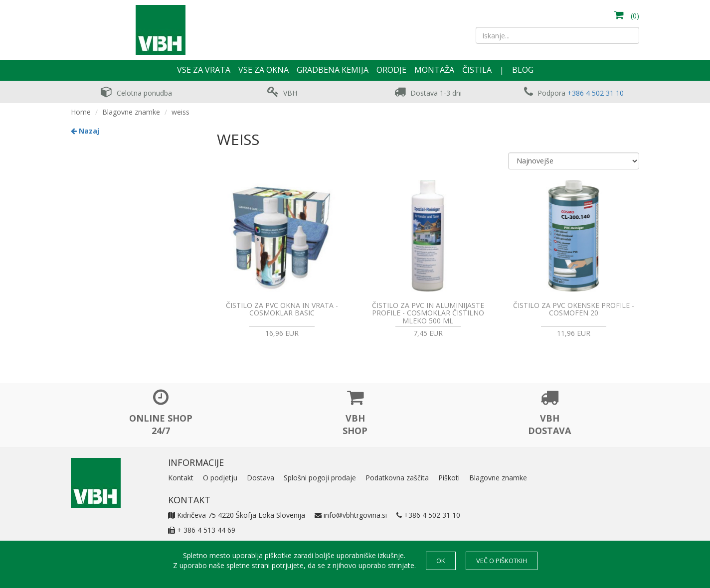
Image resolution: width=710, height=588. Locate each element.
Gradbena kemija (333, 70)
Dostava (261, 478)
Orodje (391, 70)
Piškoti (449, 478)
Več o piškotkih (502, 561)
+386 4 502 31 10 (596, 93)
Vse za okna (264, 70)
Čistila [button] (477, 70)
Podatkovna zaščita (397, 478)
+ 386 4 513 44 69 (202, 530)
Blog (523, 70)
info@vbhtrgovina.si (351, 515)
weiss (180, 112)
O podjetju (220, 478)
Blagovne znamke (131, 112)
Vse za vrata (204, 70)
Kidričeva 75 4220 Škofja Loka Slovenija (237, 515)
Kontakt (181, 478)
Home (81, 112)
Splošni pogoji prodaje (320, 478)
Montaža (434, 70)
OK (441, 561)
